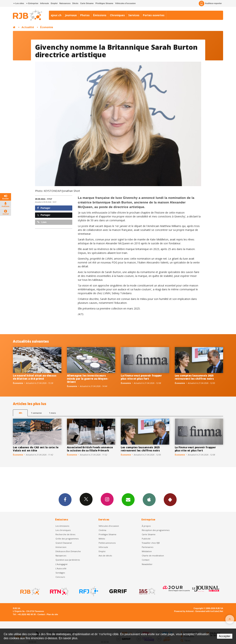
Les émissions (62, 526)
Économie (47, 27)
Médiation (147, 551)
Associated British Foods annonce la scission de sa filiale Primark (90, 449)
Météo (102, 539)
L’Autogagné (61, 564)
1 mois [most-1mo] (52, 413)
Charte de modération (153, 556)
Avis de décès (105, 556)
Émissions (100, 15)
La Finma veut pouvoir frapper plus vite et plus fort (141, 377)
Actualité (28, 27)
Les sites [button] (19, 3)
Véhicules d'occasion (125, 3)
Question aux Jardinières (68, 560)
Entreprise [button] (32, 3)
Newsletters (128, 499)
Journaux (71, 15)
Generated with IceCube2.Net (209, 611)
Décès (75, 3)
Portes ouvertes (154, 15)
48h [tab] (20, 413)
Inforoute (45, 3)
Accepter (225, 636)
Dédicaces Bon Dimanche (68, 551)
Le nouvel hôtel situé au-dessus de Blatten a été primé (35, 377)
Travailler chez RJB (151, 543)
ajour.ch (56, 15)
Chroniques (117, 15)
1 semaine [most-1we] (36, 413)
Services (134, 15)
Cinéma (102, 530)
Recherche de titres (65, 534)
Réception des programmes (156, 530)
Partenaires (147, 547)
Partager (44, 208)
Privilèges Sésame (104, 3)
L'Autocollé (61, 568)
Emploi (54, 3)
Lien (42, 222)
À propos (146, 526)
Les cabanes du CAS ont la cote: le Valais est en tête (36, 449)
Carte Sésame (87, 3)
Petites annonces (107, 543)
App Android (170, 499)
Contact (146, 560)
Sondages (60, 573)
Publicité (146, 539)
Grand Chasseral (64, 543)
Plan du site (52, 614)
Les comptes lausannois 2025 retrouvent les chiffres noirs (194, 377)
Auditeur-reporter (210, 3)
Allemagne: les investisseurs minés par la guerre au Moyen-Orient (88, 379)
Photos (85, 15)
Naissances (65, 3)
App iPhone (149, 499)
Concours (60, 577)
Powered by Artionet (184, 611)
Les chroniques (63, 530)
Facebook (65, 499)
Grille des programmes (67, 539)
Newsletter (147, 564)
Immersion (61, 547)
